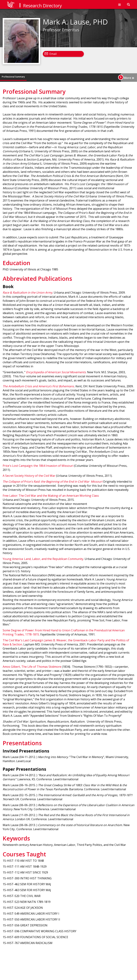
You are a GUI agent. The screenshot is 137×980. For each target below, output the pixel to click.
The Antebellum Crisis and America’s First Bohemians (38, 386)
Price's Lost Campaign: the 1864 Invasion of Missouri (38, 466)
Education (33, 77)
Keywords (94, 77)
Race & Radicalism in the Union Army (27, 293)
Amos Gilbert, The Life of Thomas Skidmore (32, 667)
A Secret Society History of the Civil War (29, 476)
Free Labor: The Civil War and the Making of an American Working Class (51, 496)
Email (53, 54)
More (129, 77)
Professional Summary (13, 77)
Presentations (78, 77)
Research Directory (43, 6)
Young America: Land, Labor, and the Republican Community (43, 559)
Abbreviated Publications (55, 77)
